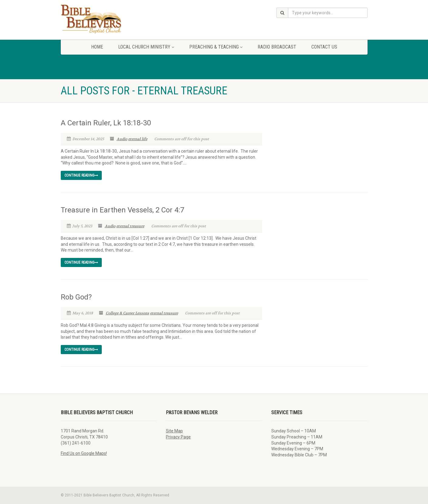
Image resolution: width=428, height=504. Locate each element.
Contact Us (324, 47)
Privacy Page (178, 437)
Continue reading (81, 175)
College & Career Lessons (127, 313)
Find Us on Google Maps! (84, 453)
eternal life (138, 139)
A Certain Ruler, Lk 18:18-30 (106, 123)
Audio (122, 139)
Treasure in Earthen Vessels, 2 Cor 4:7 (122, 210)
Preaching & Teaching (216, 47)
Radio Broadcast (277, 47)
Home (97, 47)
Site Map (174, 431)
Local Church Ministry (146, 47)
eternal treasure (130, 226)
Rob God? (76, 297)
